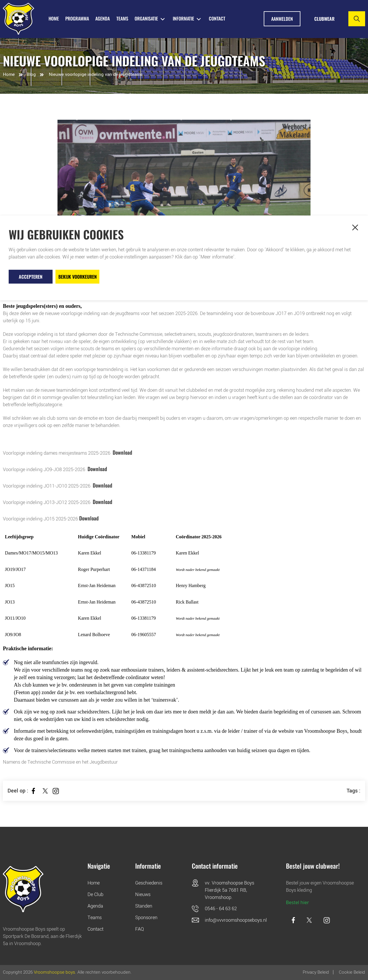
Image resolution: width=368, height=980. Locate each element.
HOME (54, 18)
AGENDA (103, 18)
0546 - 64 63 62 (221, 909)
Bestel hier (298, 902)
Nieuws (143, 894)
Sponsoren (146, 918)
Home (9, 74)
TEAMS (122, 18)
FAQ (140, 929)
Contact (217, 18)
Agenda (95, 906)
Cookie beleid (352, 972)
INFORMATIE (183, 18)
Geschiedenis (149, 883)
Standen (144, 906)
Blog (31, 74)
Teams (95, 918)
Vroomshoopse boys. (55, 972)
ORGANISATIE (146, 18)
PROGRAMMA (77, 18)
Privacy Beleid (316, 972)
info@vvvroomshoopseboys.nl (236, 920)
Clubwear (324, 19)
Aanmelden (282, 19)
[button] (355, 227)
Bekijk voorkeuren (78, 277)
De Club (95, 894)
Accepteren (31, 277)
